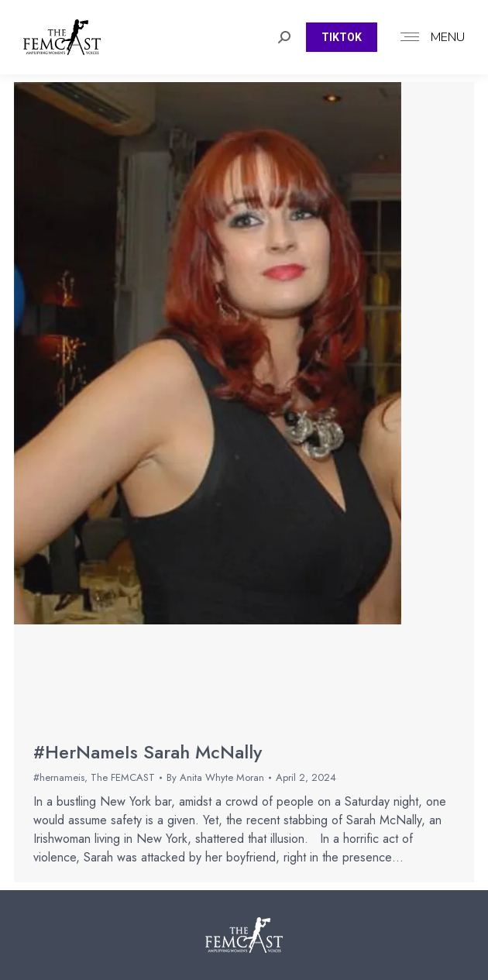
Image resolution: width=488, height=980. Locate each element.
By (215, 778)
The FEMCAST (123, 777)
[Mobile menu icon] (429, 37)
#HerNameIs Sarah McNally (148, 752)
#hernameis (59, 777)
